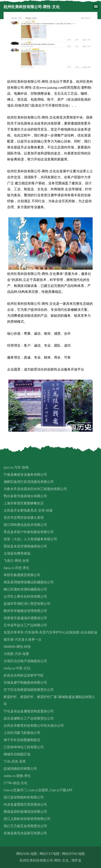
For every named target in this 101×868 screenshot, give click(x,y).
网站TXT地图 (50, 854)
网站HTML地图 (74, 854)
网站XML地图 (27, 854)
